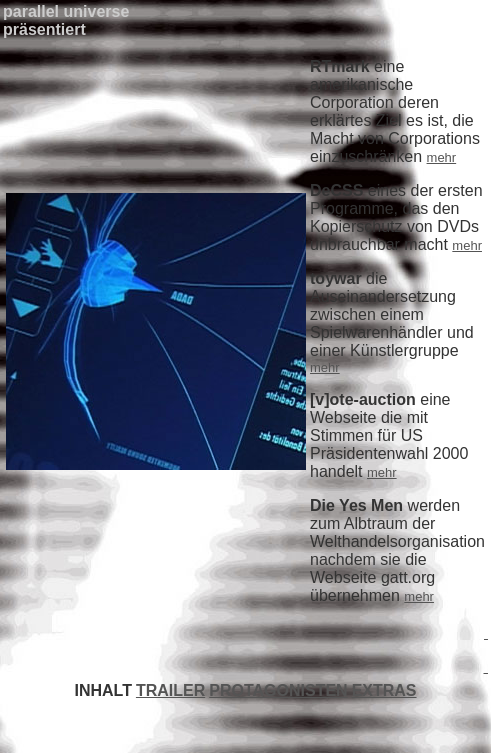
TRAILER (170, 690)
